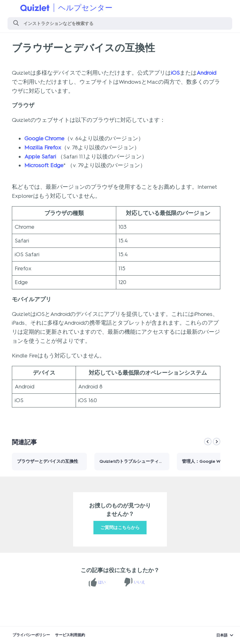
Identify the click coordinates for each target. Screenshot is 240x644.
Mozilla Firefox (43, 147)
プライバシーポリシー (31, 635)
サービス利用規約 (70, 635)
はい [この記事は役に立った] (102, 582)
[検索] (120, 23)
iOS (175, 73)
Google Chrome (44, 138)
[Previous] (208, 442)
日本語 (222, 635)
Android (206, 73)
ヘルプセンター (85, 8)
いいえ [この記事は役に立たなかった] (139, 582)
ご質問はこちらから (120, 528)
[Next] (217, 442)
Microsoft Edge (44, 165)
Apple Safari (40, 157)
